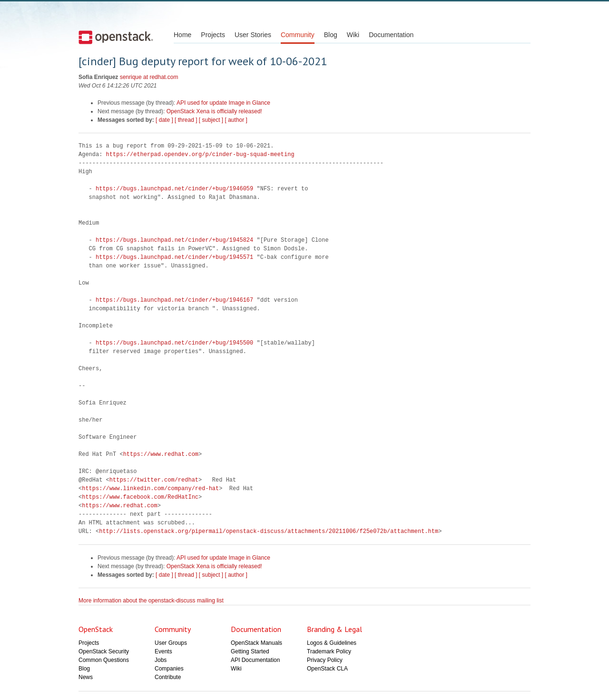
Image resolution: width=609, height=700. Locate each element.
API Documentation (255, 660)
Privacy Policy (325, 660)
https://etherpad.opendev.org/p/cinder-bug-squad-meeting (200, 154)
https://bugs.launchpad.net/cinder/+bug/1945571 (174, 257)
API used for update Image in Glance (223, 103)
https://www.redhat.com (161, 454)
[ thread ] (186, 120)
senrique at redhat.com (149, 77)
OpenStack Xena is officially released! (214, 111)
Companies (169, 669)
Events (163, 651)
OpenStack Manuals (256, 643)
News (86, 677)
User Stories (253, 35)
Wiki (353, 35)
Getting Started (250, 651)
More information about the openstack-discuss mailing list (151, 601)
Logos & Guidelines (332, 643)
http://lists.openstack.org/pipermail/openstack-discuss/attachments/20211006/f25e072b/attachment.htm (269, 531)
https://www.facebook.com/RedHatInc (140, 497)
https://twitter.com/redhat (154, 480)
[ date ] (164, 120)
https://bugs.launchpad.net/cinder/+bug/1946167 (174, 300)
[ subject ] (211, 120)
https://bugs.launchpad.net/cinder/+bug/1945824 (174, 240)
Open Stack (116, 37)
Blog (331, 35)
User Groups (171, 643)
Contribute (168, 677)
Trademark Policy (329, 651)
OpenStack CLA (327, 669)
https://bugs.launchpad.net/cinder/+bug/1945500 (174, 343)
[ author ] (236, 120)
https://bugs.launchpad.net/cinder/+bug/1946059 (174, 189)
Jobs (161, 660)
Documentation (391, 35)
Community (298, 35)
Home (182, 35)
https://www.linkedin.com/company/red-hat (150, 488)
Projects (213, 35)
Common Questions (104, 660)
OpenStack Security (104, 651)
